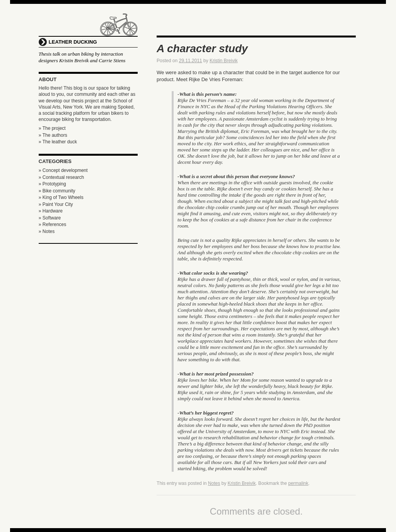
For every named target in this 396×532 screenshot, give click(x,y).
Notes (214, 483)
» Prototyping (52, 184)
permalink (298, 483)
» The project (52, 128)
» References (52, 224)
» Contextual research (61, 177)
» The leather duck (58, 142)
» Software (50, 218)
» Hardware (51, 211)
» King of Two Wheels (61, 197)
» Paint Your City (56, 204)
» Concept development (63, 170)
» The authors (53, 135)
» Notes (47, 231)
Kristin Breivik (224, 61)
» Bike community (57, 191)
